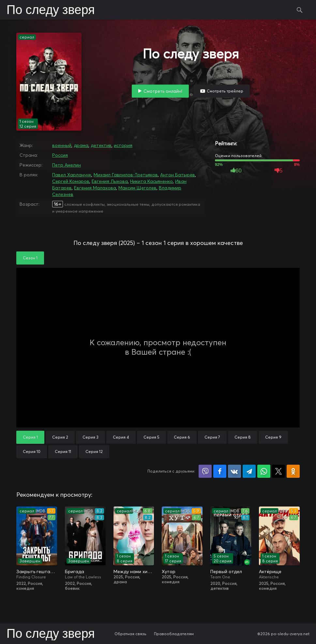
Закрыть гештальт (37, 572)
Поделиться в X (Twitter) (278, 471)
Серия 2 (60, 437)
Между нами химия (134, 572)
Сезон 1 (30, 258)
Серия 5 (151, 437)
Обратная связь (130, 634)
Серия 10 (32, 451)
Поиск (300, 10)
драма (81, 145)
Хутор (169, 572)
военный (62, 145)
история (123, 145)
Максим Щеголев (137, 188)
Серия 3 (90, 437)
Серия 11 (63, 451)
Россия (60, 155)
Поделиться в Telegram (249, 471)
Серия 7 (212, 437)
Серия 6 (182, 437)
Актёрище (270, 572)
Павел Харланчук (72, 175)
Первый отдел (226, 572)
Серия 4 (121, 437)
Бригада (75, 572)
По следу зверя (51, 10)
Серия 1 (30, 437)
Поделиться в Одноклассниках (293, 471)
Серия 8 (243, 437)
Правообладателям (174, 634)
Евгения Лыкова (110, 181)
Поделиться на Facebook (220, 471)
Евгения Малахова (95, 188)
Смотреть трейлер (225, 91)
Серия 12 (94, 451)
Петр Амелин (67, 165)
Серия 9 (273, 437)
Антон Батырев (178, 175)
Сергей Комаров (71, 181)
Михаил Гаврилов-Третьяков (126, 175)
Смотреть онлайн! (163, 91)
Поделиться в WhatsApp (264, 471)
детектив (101, 145)
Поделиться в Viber (205, 471)
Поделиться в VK (234, 471)
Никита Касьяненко (151, 181)
